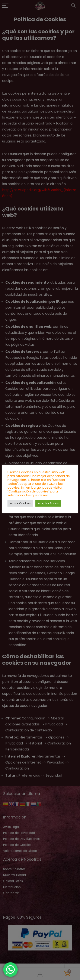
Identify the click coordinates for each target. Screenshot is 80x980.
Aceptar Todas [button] (48, 503)
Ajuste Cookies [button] (20, 503)
